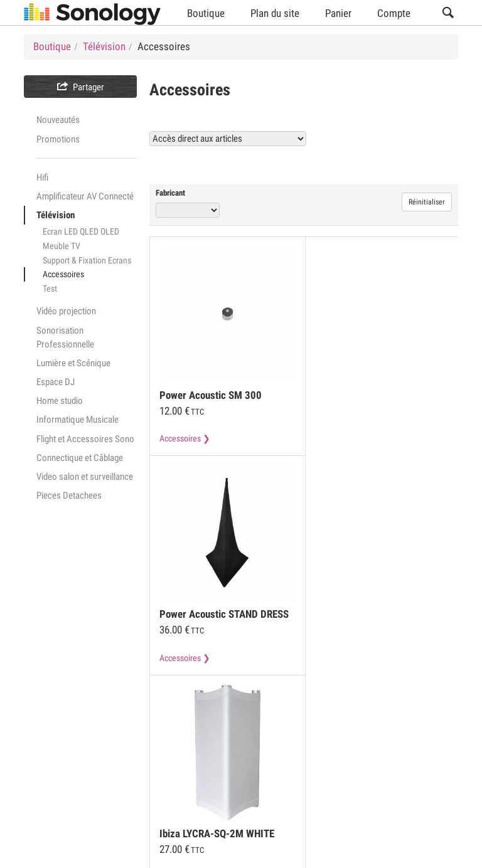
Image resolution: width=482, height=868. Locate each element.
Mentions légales (163, 752)
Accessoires (63, 274)
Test (50, 288)
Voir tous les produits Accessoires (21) (364, 165)
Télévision (56, 215)
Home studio (60, 401)
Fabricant (170, 193)
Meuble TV (62, 246)
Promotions (58, 139)
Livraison (203, 776)
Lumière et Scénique (73, 363)
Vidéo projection (66, 311)
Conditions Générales (64, 752)
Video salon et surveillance (85, 477)
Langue (396, 850)
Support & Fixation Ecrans (87, 260)
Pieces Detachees (69, 495)
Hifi (42, 177)
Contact (262, 776)
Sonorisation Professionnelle (65, 337)
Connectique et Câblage (80, 458)
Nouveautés (58, 120)
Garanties (141, 776)
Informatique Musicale (78, 420)
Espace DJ (56, 382)
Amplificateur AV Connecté (85, 196)
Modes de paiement (60, 776)
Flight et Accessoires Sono (85, 439)
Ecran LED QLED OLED (81, 231)
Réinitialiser (427, 202)
